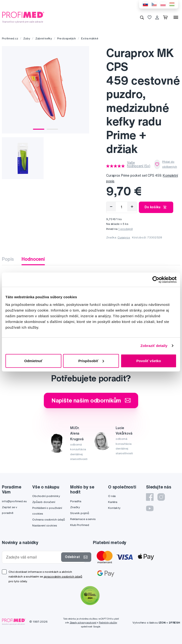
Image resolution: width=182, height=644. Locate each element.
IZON (162, 623)
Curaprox (124, 237)
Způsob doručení (44, 502)
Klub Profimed (80, 525)
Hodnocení (33, 259)
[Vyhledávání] (142, 17)
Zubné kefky (44, 38)
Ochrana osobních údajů (49, 519)
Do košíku (156, 207)
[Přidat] (132, 207)
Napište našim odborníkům (91, 400)
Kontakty (114, 508)
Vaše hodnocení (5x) (139, 164)
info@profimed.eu (14, 501)
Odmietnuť (33, 361)
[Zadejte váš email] (33, 557)
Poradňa (76, 501)
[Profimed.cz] (23, 17)
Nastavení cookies (45, 525)
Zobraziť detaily (154, 346)
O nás (112, 496)
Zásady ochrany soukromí (83, 623)
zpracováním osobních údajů (63, 576)
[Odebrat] (111, 207)
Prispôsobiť (91, 361)
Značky (75, 507)
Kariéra (113, 502)
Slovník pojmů (80, 513)
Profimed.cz (10, 38)
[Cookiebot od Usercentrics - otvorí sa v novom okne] (156, 280)
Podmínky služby (108, 623)
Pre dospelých (66, 38)
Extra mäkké (89, 38)
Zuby (27, 38)
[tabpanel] (45, 90)
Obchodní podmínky (46, 496)
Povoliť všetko (149, 361)
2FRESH (174, 623)
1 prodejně (125, 229)
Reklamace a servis (83, 519)
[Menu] (176, 17)
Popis (8, 259)
